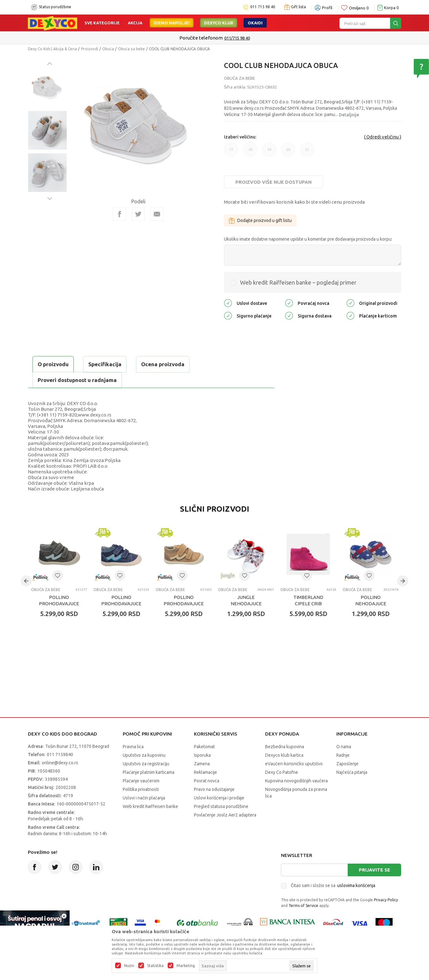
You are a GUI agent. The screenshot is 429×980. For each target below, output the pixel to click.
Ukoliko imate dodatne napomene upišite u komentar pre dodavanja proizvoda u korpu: (308, 239)
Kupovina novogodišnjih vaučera (296, 781)
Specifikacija (105, 364)
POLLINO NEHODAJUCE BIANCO (371, 604)
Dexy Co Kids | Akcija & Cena (52, 49)
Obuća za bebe (131, 49)
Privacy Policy (386, 900)
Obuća (108, 49)
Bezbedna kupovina (285, 747)
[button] (58, 576)
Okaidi (255, 23)
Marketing (186, 966)
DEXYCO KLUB (219, 23)
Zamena (202, 764)
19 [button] (269, 150)
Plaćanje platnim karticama (149, 772)
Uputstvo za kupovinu (144, 755)
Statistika (155, 966)
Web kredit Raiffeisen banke (150, 806)
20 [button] (288, 150)
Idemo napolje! (172, 23)
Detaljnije (349, 115)
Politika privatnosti (141, 789)
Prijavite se (374, 870)
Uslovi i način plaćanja (144, 798)
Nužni (129, 966)
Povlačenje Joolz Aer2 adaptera (225, 815)
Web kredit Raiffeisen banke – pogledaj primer (298, 282)
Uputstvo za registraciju (146, 764)
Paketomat (204, 747)
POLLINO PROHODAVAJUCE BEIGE (184, 604)
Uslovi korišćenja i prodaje (219, 798)
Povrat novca (207, 781)
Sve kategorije (102, 23)
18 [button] (250, 150)
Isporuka (202, 755)
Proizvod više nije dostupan (274, 182)
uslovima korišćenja (356, 885)
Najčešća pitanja (352, 772)
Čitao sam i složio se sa (333, 885)
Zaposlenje (347, 764)
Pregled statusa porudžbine (221, 806)
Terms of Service (303, 906)
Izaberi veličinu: (240, 137)
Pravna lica (133, 747)
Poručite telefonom (201, 38)
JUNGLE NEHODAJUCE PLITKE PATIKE (246, 604)
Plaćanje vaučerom (141, 781)
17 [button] (231, 150)
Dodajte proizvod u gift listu (260, 220)
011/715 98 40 (237, 38)
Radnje (343, 755)
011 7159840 (60, 755)
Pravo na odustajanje (214, 789)
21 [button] (307, 150)
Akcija (135, 23)
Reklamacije (205, 772)
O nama (344, 747)
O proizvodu (53, 364)
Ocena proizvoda (163, 364)
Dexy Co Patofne (282, 772)
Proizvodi (90, 49)
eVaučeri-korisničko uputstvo (294, 764)
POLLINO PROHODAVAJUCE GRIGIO (59, 604)
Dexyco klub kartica (284, 755)
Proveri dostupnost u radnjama (77, 380)
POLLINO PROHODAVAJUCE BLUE (121, 604)
